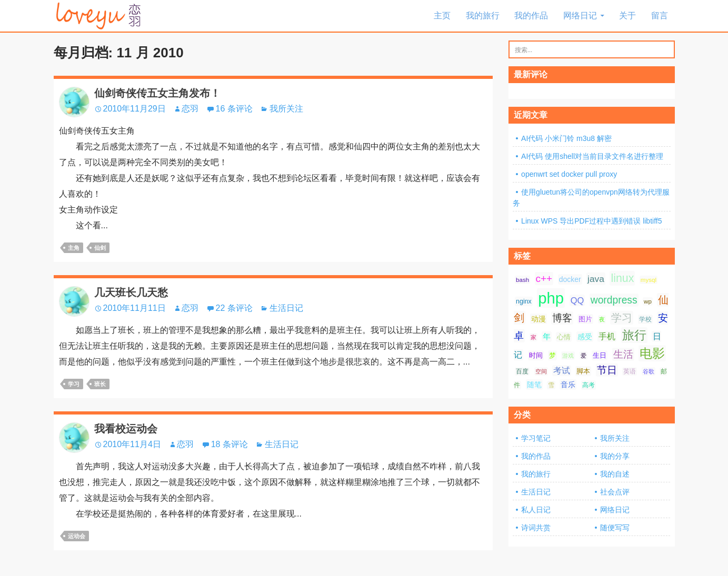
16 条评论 (234, 109)
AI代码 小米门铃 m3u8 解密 (566, 138)
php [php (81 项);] (551, 298)
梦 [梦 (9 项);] (552, 355)
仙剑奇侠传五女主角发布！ (157, 93)
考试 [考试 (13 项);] (562, 371)
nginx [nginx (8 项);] (524, 301)
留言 (660, 16)
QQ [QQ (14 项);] (577, 300)
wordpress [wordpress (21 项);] (614, 300)
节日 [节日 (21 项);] (607, 370)
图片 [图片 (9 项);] (585, 319)
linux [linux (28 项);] (622, 278)
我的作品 (531, 16)
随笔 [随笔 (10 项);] (534, 385)
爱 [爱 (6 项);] (584, 356)
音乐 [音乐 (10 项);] (568, 385)
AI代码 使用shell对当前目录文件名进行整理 (592, 156)
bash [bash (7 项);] (522, 280)
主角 (74, 248)
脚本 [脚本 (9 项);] (583, 371)
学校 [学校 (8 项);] (645, 319)
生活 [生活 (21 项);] (623, 354)
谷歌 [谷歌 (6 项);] (649, 371)
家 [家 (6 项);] (533, 337)
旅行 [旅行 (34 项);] (634, 335)
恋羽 (190, 109)
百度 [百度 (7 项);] (522, 371)
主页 (442, 16)
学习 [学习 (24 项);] (622, 318)
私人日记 (536, 510)
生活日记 (286, 308)
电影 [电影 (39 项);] (652, 353)
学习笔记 (536, 438)
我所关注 (286, 109)
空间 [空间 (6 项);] (541, 371)
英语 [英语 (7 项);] (630, 371)
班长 (100, 384)
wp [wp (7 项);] (648, 301)
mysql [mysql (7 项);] (649, 280)
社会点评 (615, 492)
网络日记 (580, 16)
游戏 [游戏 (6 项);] (568, 356)
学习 (74, 384)
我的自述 (615, 474)
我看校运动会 (126, 429)
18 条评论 (230, 444)
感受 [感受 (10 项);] (585, 337)
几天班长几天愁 (131, 292)
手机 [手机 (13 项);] (607, 336)
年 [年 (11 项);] (547, 337)
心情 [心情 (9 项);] (564, 337)
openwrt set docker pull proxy (569, 174)
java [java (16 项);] (596, 279)
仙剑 (100, 248)
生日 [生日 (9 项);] (600, 355)
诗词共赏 (536, 528)
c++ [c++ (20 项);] (544, 279)
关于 (627, 16)
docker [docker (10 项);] (570, 279)
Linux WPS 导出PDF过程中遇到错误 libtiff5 (591, 221)
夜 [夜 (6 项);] (602, 319)
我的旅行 (483, 16)
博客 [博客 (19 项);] (562, 318)
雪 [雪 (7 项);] (551, 385)
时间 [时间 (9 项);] (536, 355)
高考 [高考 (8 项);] (589, 385)
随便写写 (615, 528)
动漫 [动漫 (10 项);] (538, 319)
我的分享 (615, 456)
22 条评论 (234, 308)
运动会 (77, 536)
